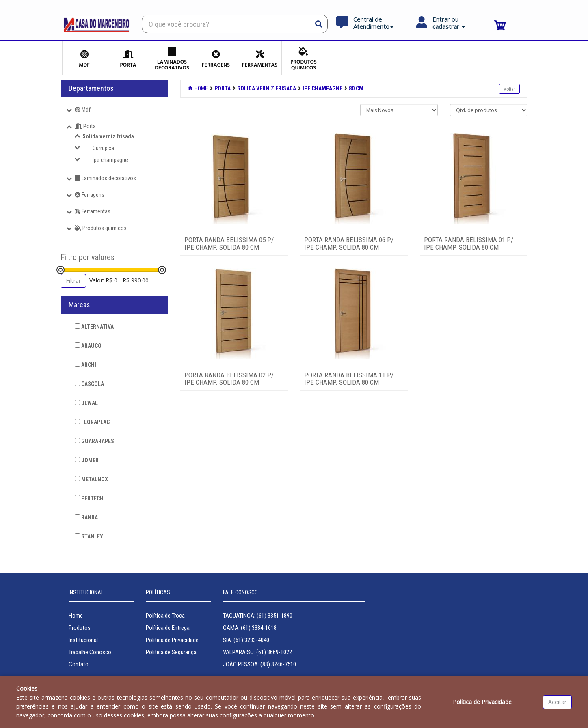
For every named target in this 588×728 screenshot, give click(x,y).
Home (199, 88)
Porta (85, 126)
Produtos (80, 628)
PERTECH (89, 498)
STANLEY (89, 536)
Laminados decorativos (105, 178)
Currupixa (103, 148)
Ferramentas (93, 211)
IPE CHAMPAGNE (322, 88)
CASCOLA (89, 384)
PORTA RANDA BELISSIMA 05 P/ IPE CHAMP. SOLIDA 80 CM (229, 244)
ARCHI (85, 365)
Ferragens (90, 195)
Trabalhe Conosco (90, 652)
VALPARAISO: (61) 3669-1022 (257, 652)
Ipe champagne (110, 160)
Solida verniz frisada (108, 136)
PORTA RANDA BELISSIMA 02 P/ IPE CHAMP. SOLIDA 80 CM (229, 379)
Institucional (83, 640)
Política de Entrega (168, 628)
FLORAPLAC (92, 422)
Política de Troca (165, 616)
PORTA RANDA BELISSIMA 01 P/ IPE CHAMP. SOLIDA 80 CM (469, 244)
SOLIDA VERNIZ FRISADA (267, 88)
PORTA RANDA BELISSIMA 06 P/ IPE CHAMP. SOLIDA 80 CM (349, 244)
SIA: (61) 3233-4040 (246, 640)
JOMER (87, 460)
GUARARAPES (94, 441)
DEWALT (88, 403)
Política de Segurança (171, 652)
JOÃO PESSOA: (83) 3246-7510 (259, 664)
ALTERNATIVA (94, 327)
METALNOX (91, 479)
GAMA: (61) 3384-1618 (250, 628)
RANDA (86, 517)
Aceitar (557, 702)
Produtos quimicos (101, 228)
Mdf (83, 110)
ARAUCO (88, 346)
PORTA (223, 88)
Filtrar (73, 281)
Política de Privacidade (172, 640)
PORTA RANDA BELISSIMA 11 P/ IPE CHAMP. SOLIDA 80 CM (349, 379)
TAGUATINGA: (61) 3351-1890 (258, 616)
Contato (79, 664)
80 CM (356, 88)
